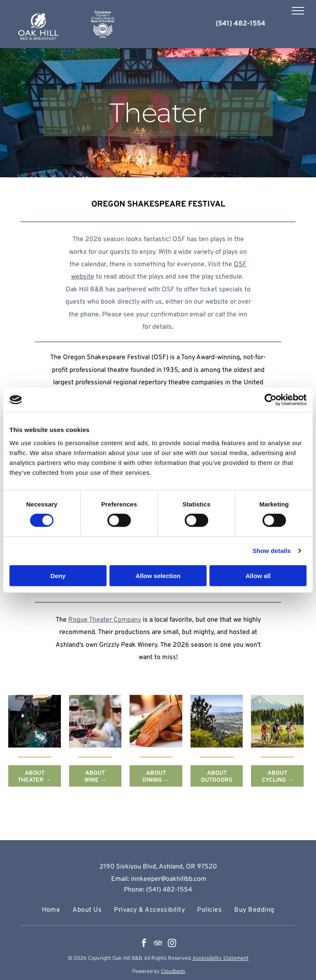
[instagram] (172, 944)
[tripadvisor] (158, 944)
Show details (272, 551)
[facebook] (144, 944)
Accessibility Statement (221, 959)
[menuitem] (51, 910)
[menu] (298, 11)
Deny (58, 575)
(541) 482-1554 (240, 24)
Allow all (258, 575)
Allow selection (158, 575)
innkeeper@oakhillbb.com (169, 879)
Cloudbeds (173, 972)
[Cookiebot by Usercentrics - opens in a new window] (271, 400)
